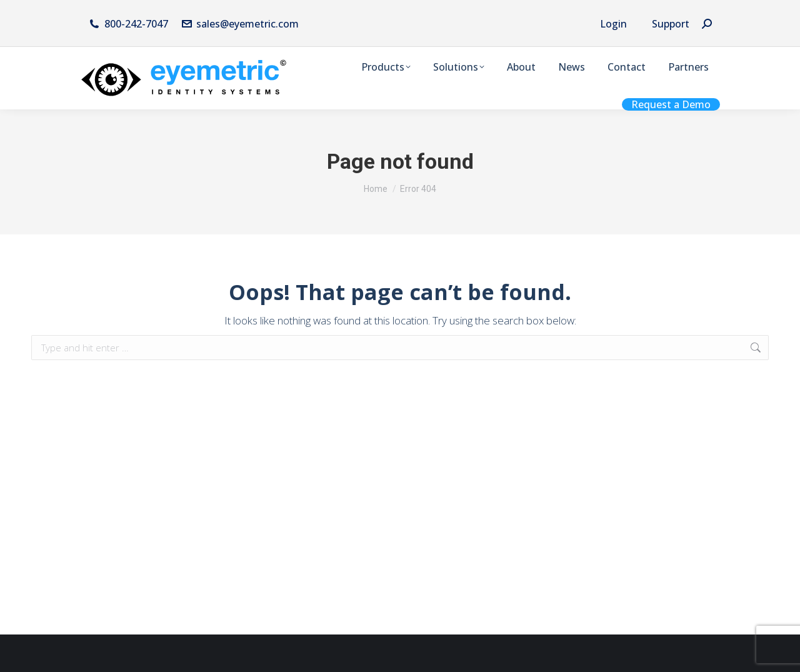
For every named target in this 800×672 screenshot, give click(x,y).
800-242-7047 (136, 24)
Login (613, 24)
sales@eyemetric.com (240, 24)
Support (671, 24)
